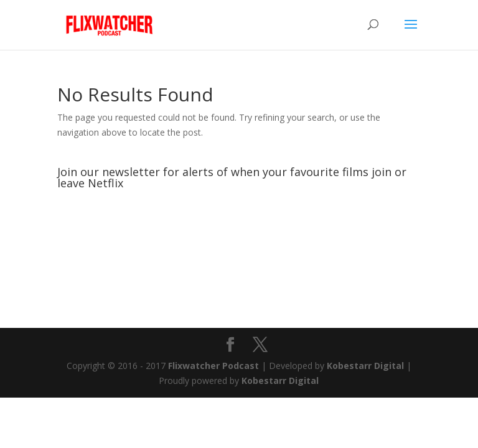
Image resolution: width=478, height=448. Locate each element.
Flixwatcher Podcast (213, 366)
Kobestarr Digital (365, 366)
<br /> (239, 241)
